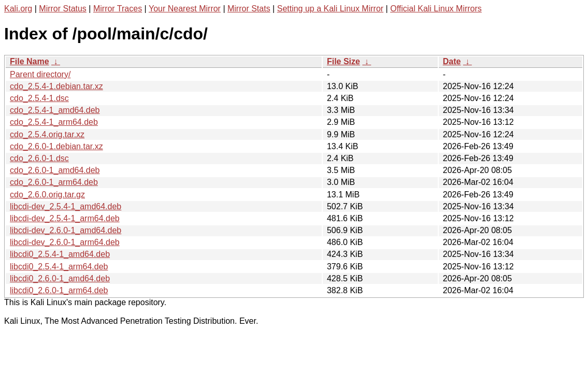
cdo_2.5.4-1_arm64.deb (54, 122)
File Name (30, 61)
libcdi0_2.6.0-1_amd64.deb (60, 278)
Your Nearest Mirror (185, 9)
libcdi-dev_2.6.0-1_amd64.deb (66, 230)
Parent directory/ (40, 74)
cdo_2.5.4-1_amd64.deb (55, 110)
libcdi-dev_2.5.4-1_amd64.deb (66, 206)
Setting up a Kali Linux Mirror (330, 9)
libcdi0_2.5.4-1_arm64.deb (59, 267)
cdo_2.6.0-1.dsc (39, 158)
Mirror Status (63, 9)
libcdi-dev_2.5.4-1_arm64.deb (65, 218)
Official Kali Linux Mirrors (436, 9)
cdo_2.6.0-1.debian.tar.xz (56, 146)
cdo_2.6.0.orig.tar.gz (47, 195)
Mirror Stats (249, 9)
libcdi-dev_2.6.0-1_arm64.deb (65, 242)
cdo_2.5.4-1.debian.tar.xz (56, 86)
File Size (343, 61)
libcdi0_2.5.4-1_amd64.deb (60, 254)
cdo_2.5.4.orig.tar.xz (47, 134)
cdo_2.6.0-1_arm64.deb (54, 182)
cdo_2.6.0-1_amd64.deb (55, 170)
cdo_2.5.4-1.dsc (39, 98)
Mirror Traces (118, 9)
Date (452, 61)
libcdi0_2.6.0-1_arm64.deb (59, 290)
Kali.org (18, 9)
